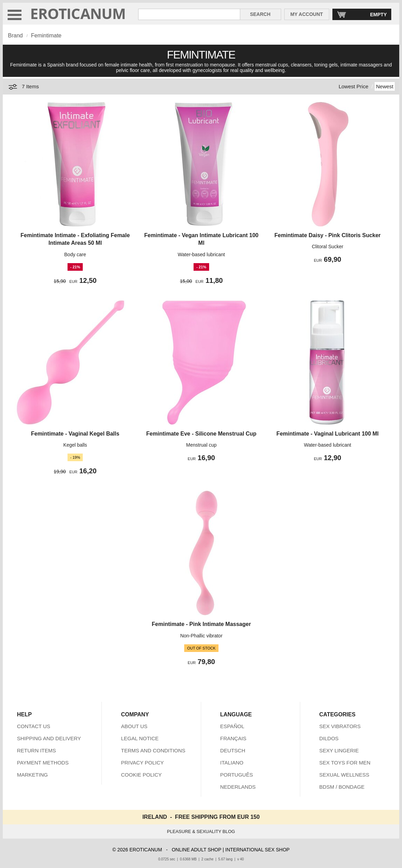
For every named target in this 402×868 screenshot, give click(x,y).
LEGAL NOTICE (140, 738)
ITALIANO (232, 763)
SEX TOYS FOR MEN (345, 763)
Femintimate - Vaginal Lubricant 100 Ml (327, 434)
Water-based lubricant (201, 254)
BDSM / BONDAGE (342, 787)
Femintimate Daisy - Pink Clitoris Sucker (328, 235)
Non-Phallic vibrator (201, 636)
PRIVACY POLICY (142, 763)
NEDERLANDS (238, 787)
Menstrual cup (202, 445)
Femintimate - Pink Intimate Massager (201, 624)
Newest (385, 86)
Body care (75, 254)
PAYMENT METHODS (43, 763)
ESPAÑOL (232, 726)
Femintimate (46, 35)
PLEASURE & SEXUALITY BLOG (201, 831)
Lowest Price (354, 86)
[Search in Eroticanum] (189, 14)
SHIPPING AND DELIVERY (49, 738)
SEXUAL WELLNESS (344, 775)
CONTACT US (34, 726)
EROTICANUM (78, 13)
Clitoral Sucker (327, 247)
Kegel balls (75, 445)
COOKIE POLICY (141, 775)
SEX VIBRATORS (340, 726)
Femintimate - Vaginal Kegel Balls (75, 434)
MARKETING (32, 775)
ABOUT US (134, 726)
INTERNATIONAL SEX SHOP (258, 850)
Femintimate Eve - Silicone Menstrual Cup (201, 434)
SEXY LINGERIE (339, 750)
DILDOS (329, 738)
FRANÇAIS (233, 738)
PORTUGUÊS (237, 775)
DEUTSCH (233, 750)
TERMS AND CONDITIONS (153, 750)
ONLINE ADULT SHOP (196, 850)
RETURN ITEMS (37, 750)
